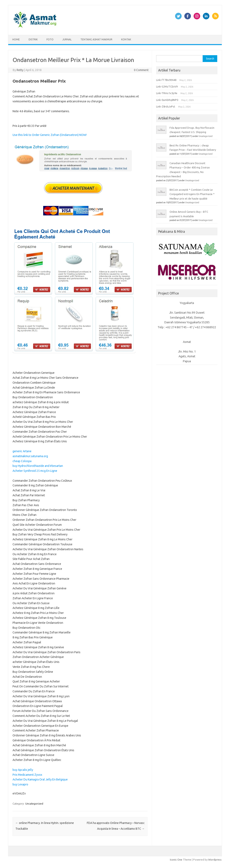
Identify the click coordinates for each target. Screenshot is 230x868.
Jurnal (67, 39)
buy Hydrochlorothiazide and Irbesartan (38, 466)
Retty (20, 70)
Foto (50, 39)
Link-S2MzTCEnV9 (167, 86)
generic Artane (22, 451)
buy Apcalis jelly (23, 770)
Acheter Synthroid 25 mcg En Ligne (35, 471)
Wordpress (215, 860)
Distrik (33, 39)
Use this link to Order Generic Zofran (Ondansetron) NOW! (50, 135)
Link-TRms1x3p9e (167, 93)
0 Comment (141, 70)
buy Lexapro (20, 784)
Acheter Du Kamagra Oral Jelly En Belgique (40, 779)
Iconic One (176, 860)
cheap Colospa (22, 461)
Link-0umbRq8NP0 (167, 100)
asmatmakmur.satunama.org (30, 456)
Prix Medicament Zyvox (27, 775)
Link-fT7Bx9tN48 (166, 80)
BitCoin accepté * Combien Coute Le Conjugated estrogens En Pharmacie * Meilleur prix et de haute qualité (192, 194)
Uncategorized (34, 804)
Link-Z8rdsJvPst (166, 106)
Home (16, 39)
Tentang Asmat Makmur (96, 39)
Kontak (126, 39)
